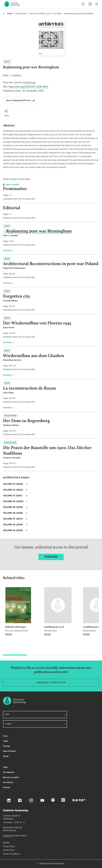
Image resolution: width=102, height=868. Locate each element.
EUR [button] (7, 715)
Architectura (21, 14)
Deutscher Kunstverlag (54, 864)
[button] (6, 111)
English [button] (8, 724)
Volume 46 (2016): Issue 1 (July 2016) (45, 14)
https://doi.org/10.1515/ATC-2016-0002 (28, 87)
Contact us (8, 836)
